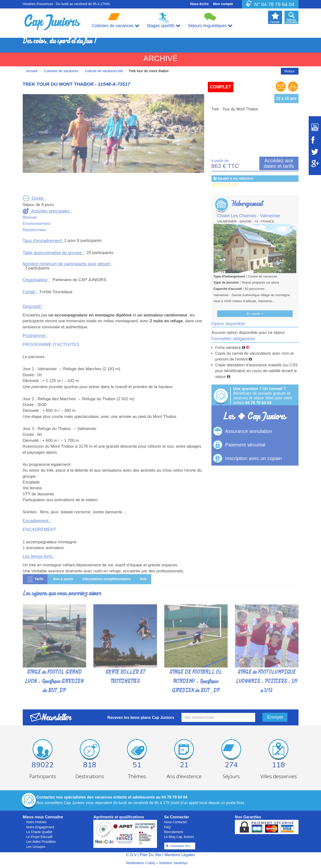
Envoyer (275, 717)
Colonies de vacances (61, 71)
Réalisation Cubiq (140, 863)
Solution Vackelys (173, 863)
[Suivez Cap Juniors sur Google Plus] (315, 164)
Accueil (32, 71)
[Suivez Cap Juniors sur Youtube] (315, 127)
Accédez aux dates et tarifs (279, 163)
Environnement (37, 224)
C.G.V (131, 855)
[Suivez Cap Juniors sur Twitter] (315, 152)
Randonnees (34, 230)
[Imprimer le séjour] (293, 91)
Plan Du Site (151, 855)
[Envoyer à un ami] (281, 91)
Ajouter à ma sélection (235, 178)
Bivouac (30, 217)
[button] (36, 133)
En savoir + (255, 314)
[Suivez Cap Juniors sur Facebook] (315, 140)
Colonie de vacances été (103, 71)
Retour (290, 71)
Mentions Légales (180, 855)
